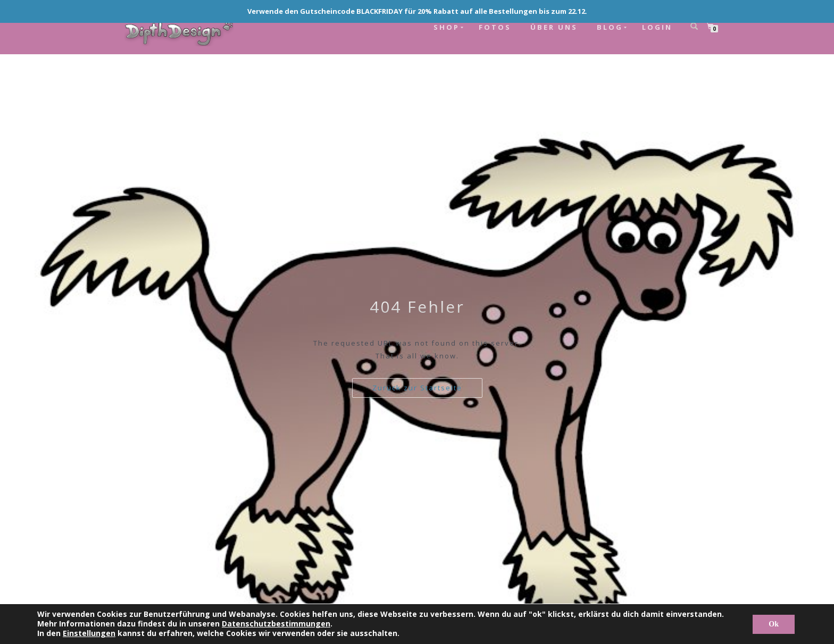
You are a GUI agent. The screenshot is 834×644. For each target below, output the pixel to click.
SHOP (447, 27)
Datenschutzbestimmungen (276, 624)
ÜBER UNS (554, 27)
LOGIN (657, 27)
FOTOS (495, 27)
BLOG (610, 27)
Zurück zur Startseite (417, 388)
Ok (774, 624)
